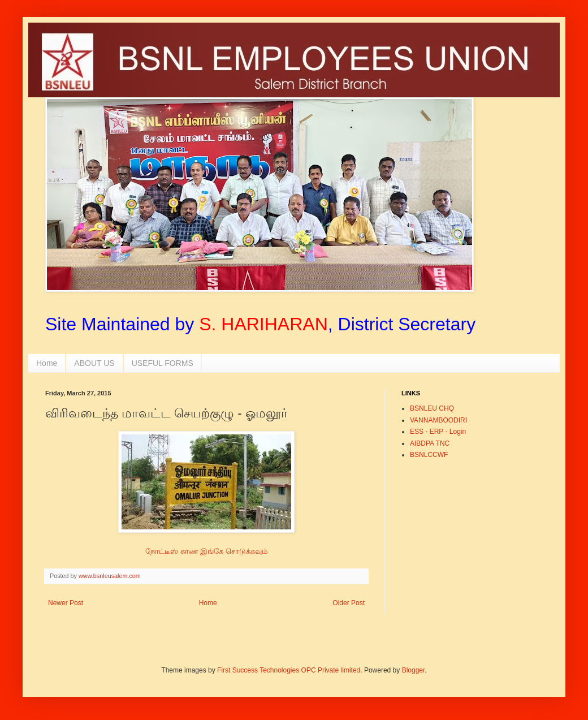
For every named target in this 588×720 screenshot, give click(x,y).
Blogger (414, 670)
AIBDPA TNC (430, 443)
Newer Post (66, 603)
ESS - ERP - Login (438, 432)
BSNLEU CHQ (432, 408)
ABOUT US (94, 363)
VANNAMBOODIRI (438, 420)
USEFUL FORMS (163, 363)
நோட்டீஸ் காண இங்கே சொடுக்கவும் (206, 551)
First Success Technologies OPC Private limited (289, 670)
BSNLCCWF (429, 455)
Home (47, 363)
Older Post (349, 603)
